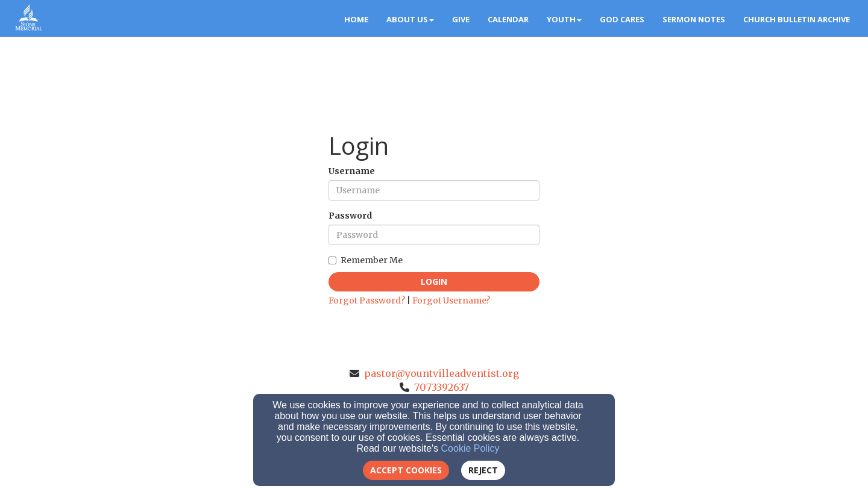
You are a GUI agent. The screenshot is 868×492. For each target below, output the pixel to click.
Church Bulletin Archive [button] (797, 19)
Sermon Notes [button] (694, 19)
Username (352, 171)
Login (434, 282)
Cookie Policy (470, 448)
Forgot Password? (367, 300)
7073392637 (442, 387)
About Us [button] (410, 19)
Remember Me (366, 260)
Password (350, 216)
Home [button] (356, 19)
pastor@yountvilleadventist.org (442, 373)
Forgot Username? (451, 300)
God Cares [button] (622, 19)
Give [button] (461, 19)
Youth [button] (564, 19)
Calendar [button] (508, 19)
